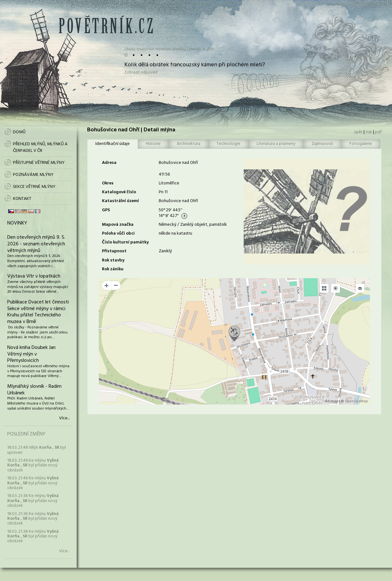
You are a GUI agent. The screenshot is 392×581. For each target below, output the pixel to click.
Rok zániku (113, 269)
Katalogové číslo (119, 192)
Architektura (189, 144)
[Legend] (360, 288)
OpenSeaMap (356, 401)
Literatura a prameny (276, 144)
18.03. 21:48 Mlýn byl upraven (37, 450)
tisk (369, 132)
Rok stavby (113, 260)
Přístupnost (114, 251)
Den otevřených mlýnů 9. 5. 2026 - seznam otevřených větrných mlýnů (36, 244)
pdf (378, 132)
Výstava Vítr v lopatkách (34, 276)
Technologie (229, 144)
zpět (358, 132)
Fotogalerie (361, 144)
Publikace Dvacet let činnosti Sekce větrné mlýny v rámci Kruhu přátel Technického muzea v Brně (38, 312)
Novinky (17, 223)
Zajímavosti (322, 144)
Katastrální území (120, 201)
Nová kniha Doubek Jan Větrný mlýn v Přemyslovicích (31, 354)
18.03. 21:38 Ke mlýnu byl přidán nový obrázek (33, 501)
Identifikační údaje (113, 144)
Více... (64, 418)
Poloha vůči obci (118, 234)
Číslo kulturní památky (125, 242)
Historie (153, 144)
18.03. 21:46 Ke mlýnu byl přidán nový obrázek (33, 465)
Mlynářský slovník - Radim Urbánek (34, 390)
